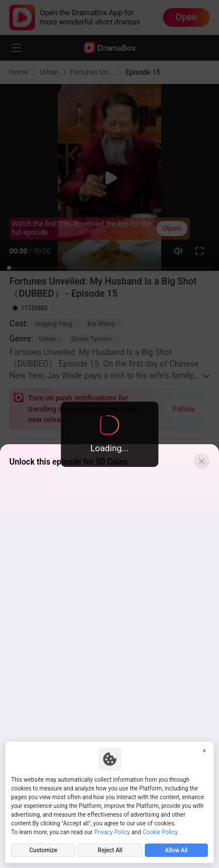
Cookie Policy (160, 832)
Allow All (176, 850)
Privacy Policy (112, 832)
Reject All (110, 850)
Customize (43, 850)
